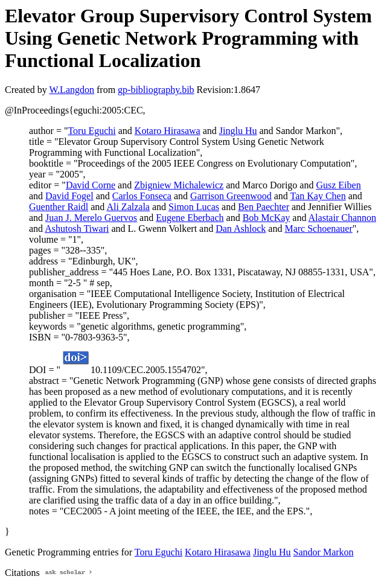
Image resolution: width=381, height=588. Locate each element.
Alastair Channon (342, 218)
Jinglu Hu (238, 131)
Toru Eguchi (91, 131)
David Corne (91, 185)
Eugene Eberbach (190, 218)
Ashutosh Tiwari (77, 228)
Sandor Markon (324, 552)
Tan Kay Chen (318, 196)
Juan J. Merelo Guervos (91, 218)
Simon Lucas (194, 207)
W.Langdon (72, 90)
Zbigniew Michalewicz (179, 185)
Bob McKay (267, 218)
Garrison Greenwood (231, 196)
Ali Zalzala (128, 207)
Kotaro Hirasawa (168, 131)
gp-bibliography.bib (156, 90)
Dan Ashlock (241, 228)
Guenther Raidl (59, 207)
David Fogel (69, 196)
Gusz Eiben (338, 185)
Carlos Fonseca (142, 196)
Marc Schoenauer (318, 228)
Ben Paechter (264, 207)
